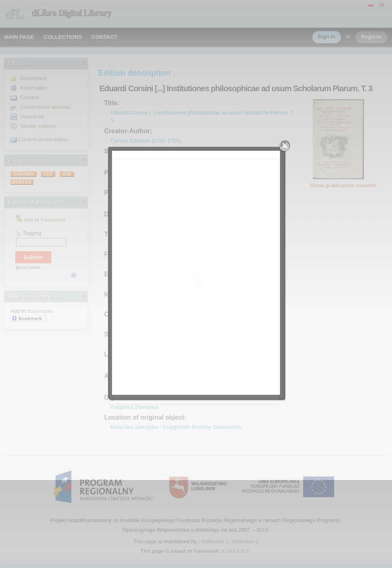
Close (285, 146)
